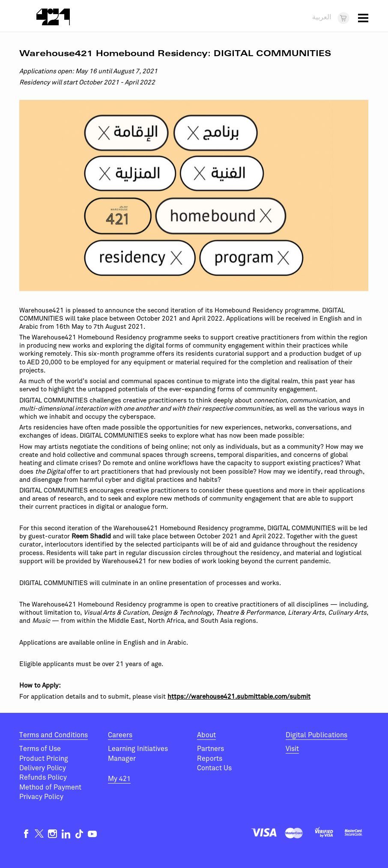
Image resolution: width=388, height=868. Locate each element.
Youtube (92, 834)
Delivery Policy (43, 768)
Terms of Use (40, 749)
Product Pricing (44, 759)
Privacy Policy (41, 797)
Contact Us (214, 768)
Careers (120, 735)
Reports (210, 759)
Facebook (26, 834)
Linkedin (66, 834)
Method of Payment (50, 787)
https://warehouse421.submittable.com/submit (239, 697)
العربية (322, 18)
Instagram (52, 834)
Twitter (39, 834)
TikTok (79, 834)
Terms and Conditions (54, 735)
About (206, 735)
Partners (210, 749)
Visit (292, 749)
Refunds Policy (43, 778)
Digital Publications (316, 735)
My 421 (119, 779)
